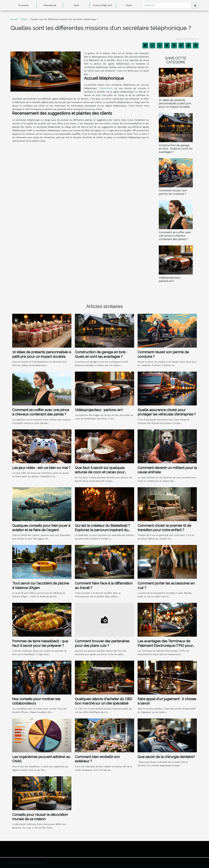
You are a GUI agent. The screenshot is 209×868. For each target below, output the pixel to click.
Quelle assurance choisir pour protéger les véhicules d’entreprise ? (167, 412)
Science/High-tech (103, 5)
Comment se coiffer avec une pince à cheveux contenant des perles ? (175, 236)
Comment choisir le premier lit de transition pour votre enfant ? (164, 528)
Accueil (14, 19)
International (50, 5)
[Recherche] (167, 5)
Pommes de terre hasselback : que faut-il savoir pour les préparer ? (40, 643)
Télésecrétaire (106, 88)
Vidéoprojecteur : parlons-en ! (170, 279)
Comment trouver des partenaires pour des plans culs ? (102, 643)
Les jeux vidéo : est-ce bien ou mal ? (41, 468)
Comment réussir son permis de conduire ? (173, 192)
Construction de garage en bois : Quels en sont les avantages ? (176, 149)
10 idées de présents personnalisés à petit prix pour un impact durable (175, 103)
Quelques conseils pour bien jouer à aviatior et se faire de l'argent (41, 528)
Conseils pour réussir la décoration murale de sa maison (40, 817)
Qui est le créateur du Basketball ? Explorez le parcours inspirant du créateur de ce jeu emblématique (102, 530)
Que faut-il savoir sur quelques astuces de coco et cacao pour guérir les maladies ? (100, 472)
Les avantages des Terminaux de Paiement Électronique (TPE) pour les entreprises (165, 646)
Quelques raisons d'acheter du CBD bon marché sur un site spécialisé (103, 701)
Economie (24, 5)
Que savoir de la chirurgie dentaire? (166, 757)
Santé (76, 5)
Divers (129, 5)
